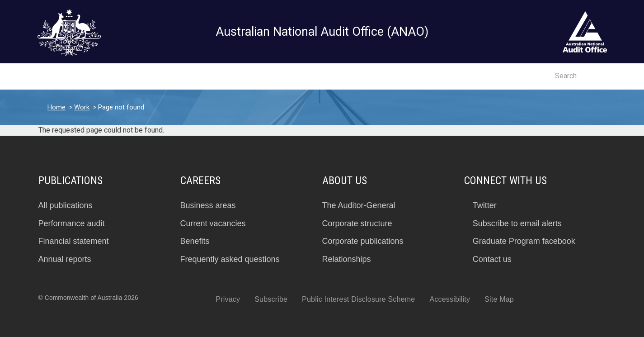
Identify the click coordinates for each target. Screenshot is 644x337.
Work (82, 107)
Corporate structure (357, 223)
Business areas (208, 205)
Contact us (492, 259)
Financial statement (74, 241)
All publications (66, 205)
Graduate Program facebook (524, 241)
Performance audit (72, 223)
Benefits (195, 241)
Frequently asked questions (230, 259)
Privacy (228, 299)
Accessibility (450, 299)
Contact (524, 76)
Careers (255, 77)
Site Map (499, 299)
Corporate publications (363, 241)
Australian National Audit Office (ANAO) (322, 32)
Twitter (485, 205)
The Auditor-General (359, 205)
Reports (91, 77)
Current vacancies (213, 223)
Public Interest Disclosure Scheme (358, 299)
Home (56, 107)
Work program (197, 77)
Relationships (347, 259)
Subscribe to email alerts (517, 223)
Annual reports (65, 259)
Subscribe (271, 299)
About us (303, 77)
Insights (138, 77)
